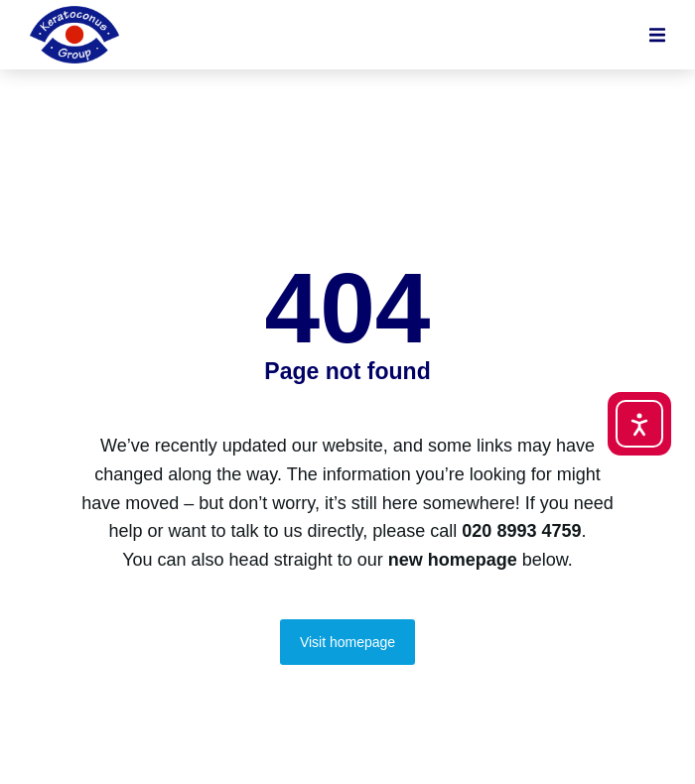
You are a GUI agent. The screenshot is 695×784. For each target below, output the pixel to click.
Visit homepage (347, 642)
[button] (657, 35)
